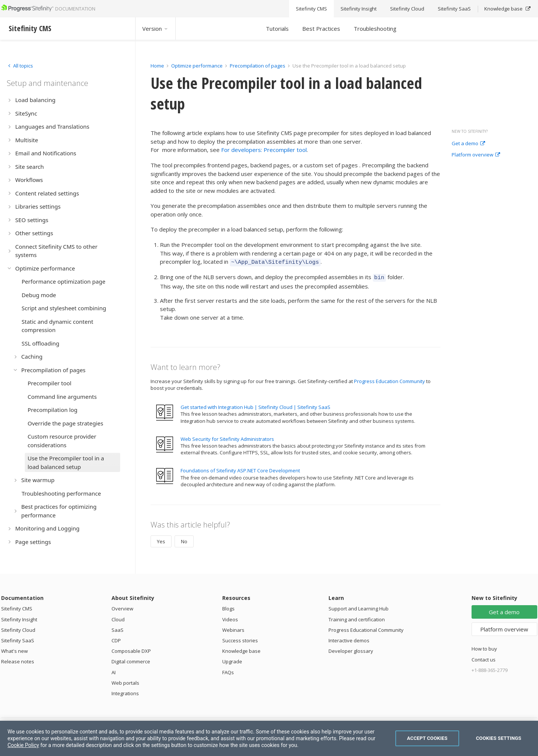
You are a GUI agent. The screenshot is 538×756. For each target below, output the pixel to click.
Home (157, 66)
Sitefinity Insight (19, 617)
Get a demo (468, 144)
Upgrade (232, 659)
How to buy (484, 646)
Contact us (484, 657)
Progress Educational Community (366, 628)
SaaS (118, 628)
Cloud (118, 617)
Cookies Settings (499, 738)
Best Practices (321, 29)
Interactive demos (349, 638)
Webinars (233, 628)
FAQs (228, 670)
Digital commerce (131, 659)
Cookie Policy (23, 745)
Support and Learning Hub (359, 606)
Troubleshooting (375, 29)
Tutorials (277, 29)
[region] (269, 738)
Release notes (18, 659)
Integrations (125, 691)
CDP (116, 638)
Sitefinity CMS (17, 606)
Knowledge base (241, 649)
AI (114, 670)
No (184, 539)
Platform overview (476, 155)
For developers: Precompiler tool (264, 150)
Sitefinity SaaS (18, 638)
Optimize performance (197, 66)
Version (155, 29)
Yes (161, 539)
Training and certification (357, 617)
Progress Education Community (390, 379)
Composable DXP (131, 649)
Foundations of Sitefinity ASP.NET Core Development (240, 468)
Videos (230, 617)
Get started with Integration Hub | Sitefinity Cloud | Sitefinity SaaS (255, 405)
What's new (14, 649)
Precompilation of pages (258, 66)
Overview (122, 606)
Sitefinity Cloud (18, 628)
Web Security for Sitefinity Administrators (227, 437)
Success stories (240, 638)
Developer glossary (351, 649)
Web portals (125, 681)
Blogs (228, 606)
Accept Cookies (427, 738)
